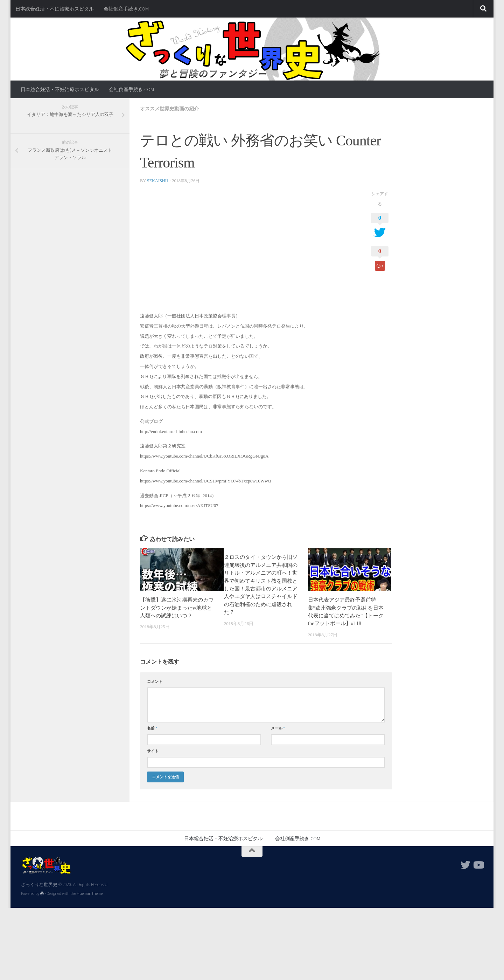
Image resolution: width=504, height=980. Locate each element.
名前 (152, 728)
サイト (153, 751)
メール (278, 728)
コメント (155, 681)
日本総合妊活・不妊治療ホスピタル (55, 9)
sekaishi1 (158, 181)
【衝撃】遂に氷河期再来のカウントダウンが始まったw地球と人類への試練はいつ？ (177, 608)
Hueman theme (90, 893)
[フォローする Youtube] (478, 865)
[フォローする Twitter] (465, 865)
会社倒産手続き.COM (126, 9)
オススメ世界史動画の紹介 (169, 109)
